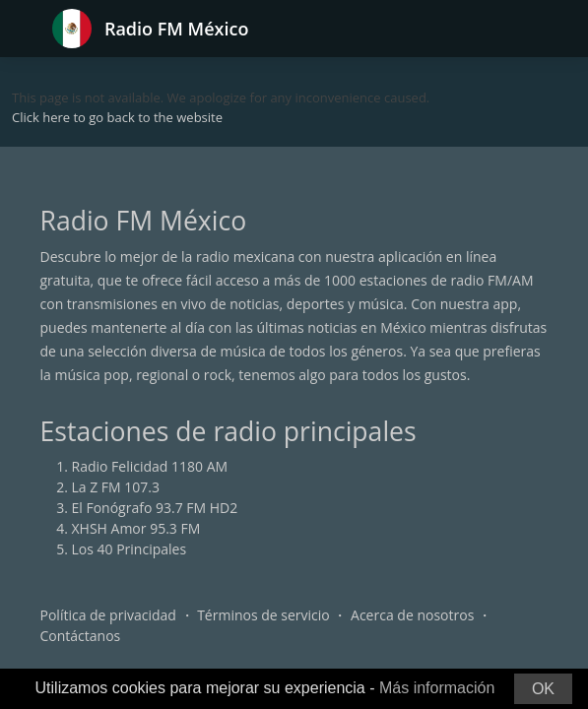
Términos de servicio (263, 615)
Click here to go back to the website (117, 117)
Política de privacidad (108, 615)
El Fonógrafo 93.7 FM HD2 (155, 508)
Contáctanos (81, 636)
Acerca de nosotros (412, 615)
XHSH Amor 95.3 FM (136, 528)
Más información (437, 688)
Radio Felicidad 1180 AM (150, 466)
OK (543, 689)
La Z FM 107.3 (116, 487)
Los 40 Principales (130, 549)
